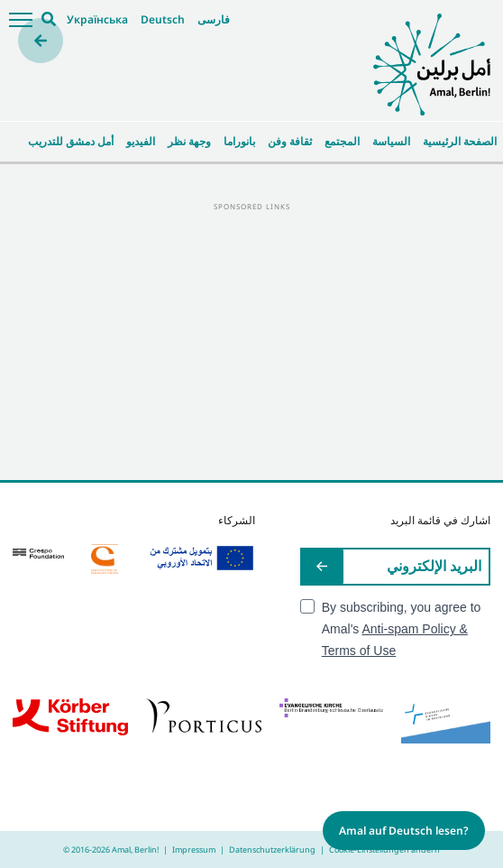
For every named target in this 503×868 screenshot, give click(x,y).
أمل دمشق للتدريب (71, 141)
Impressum (194, 850)
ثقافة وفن (290, 141)
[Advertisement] (251, 340)
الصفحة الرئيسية (460, 141)
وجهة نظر (189, 141)
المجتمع (342, 141)
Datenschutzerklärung (272, 850)
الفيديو (141, 141)
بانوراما (239, 141)
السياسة (391, 141)
